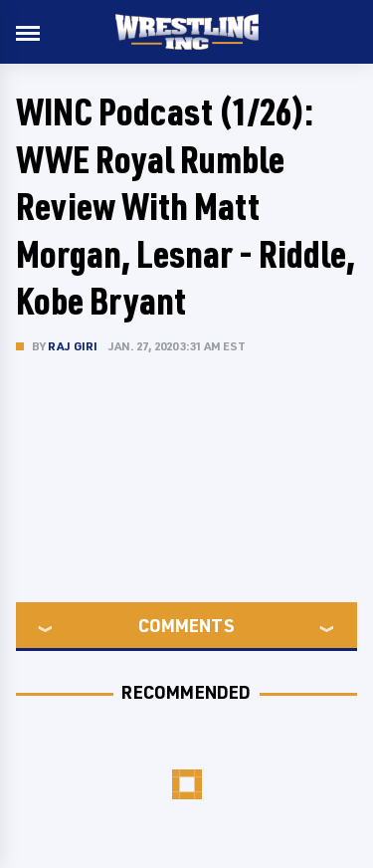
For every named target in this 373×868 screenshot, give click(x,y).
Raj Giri (73, 346)
